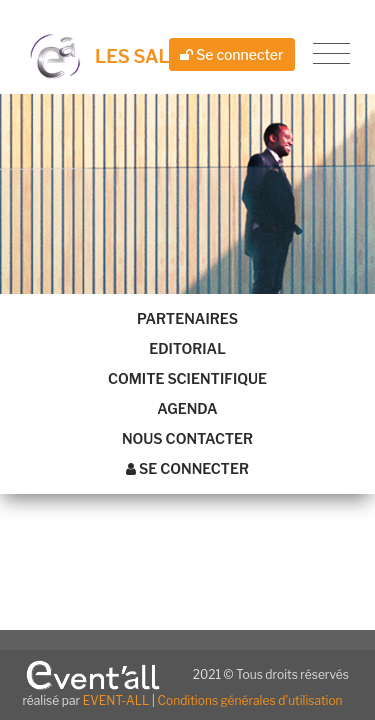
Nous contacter (187, 438)
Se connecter (231, 54)
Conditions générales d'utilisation (250, 700)
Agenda (187, 408)
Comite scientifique (187, 378)
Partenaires (187, 318)
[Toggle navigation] (331, 54)
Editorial (187, 348)
